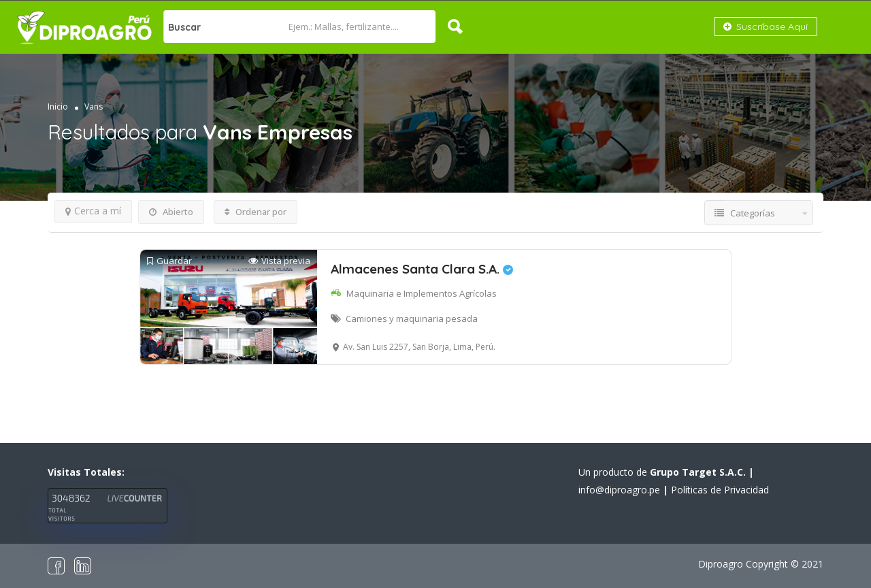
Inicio (58, 107)
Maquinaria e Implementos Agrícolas (422, 293)
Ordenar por (256, 212)
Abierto (171, 212)
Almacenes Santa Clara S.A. (422, 269)
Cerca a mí (93, 211)
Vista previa (279, 261)
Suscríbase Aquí (766, 27)
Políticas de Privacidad (720, 490)
